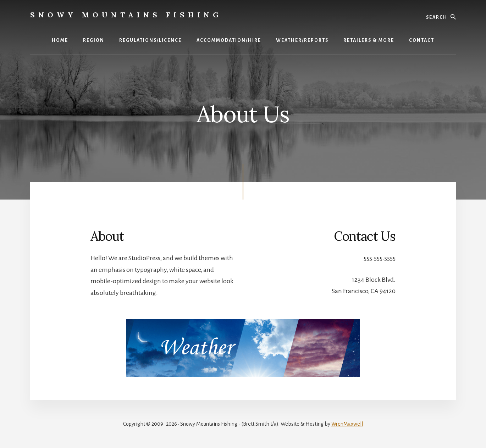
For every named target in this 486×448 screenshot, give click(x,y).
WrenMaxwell (347, 424)
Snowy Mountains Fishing (126, 15)
